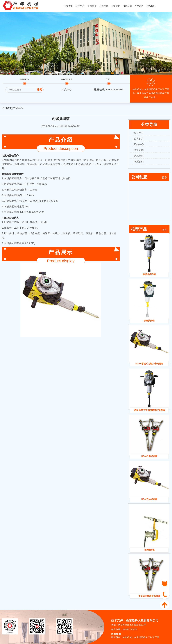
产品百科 (139, 6)
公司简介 (92, 6)
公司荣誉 (116, 6)
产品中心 (80, 6)
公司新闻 (127, 6)
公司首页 (69, 6)
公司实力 (104, 6)
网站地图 (116, 634)
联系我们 (151, 6)
